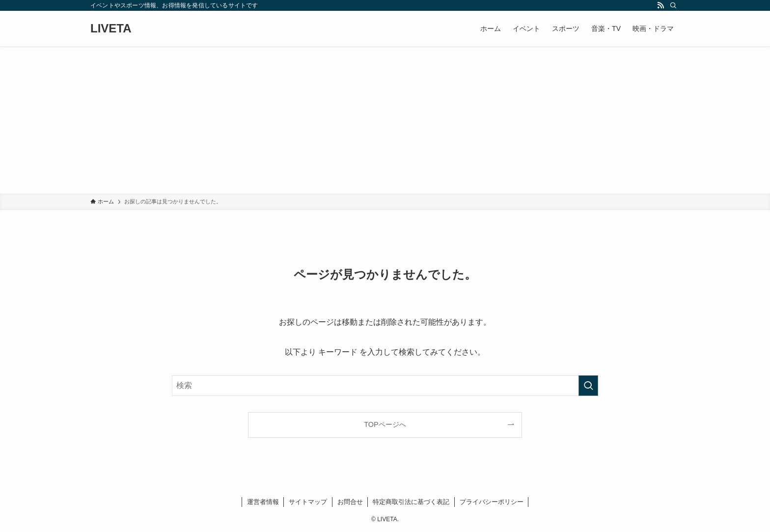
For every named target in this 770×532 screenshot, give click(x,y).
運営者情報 (263, 502)
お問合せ (350, 502)
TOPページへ (385, 424)
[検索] (673, 5)
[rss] (660, 5)
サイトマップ (308, 502)
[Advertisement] (385, 120)
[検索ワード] (385, 386)
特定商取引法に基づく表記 (411, 502)
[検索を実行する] (588, 386)
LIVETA (111, 28)
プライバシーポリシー (492, 502)
